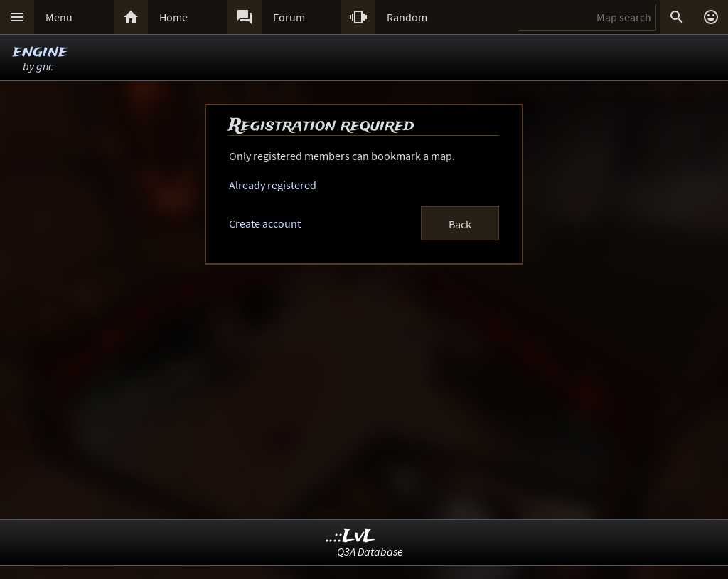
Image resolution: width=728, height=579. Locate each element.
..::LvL (351, 537)
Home (173, 17)
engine (40, 52)
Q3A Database (370, 551)
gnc (45, 66)
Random (407, 17)
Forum (289, 17)
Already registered (273, 185)
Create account (265, 223)
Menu (59, 17)
